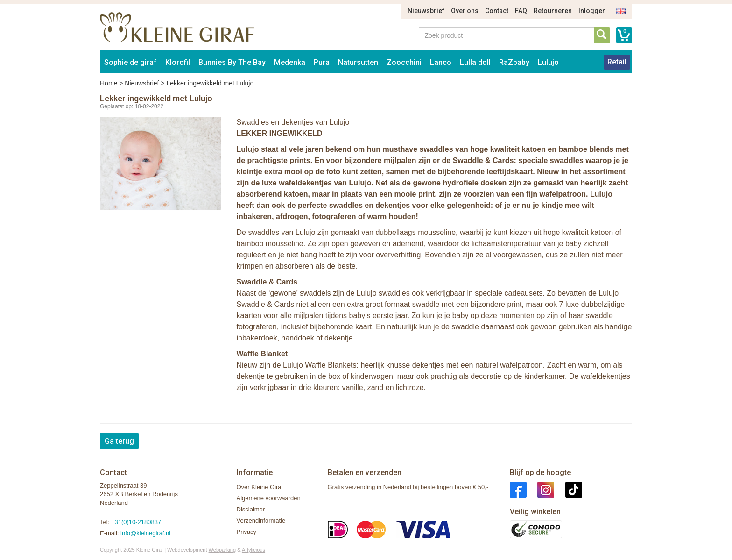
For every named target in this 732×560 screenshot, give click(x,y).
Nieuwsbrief (426, 11)
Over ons (465, 11)
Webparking (222, 550)
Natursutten (358, 62)
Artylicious (253, 550)
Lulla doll (475, 62)
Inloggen (592, 11)
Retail (617, 62)
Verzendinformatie (261, 521)
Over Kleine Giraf (260, 487)
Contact (497, 11)
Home (109, 83)
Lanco (441, 62)
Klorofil (178, 62)
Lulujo (548, 62)
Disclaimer (251, 509)
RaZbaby (514, 62)
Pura (322, 62)
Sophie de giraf (130, 62)
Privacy (247, 532)
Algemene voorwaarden (269, 498)
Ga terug (119, 441)
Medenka (290, 62)
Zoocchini (404, 62)
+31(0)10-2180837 (136, 522)
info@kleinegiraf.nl (145, 533)
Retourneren (553, 11)
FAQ (521, 11)
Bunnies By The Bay (232, 62)
